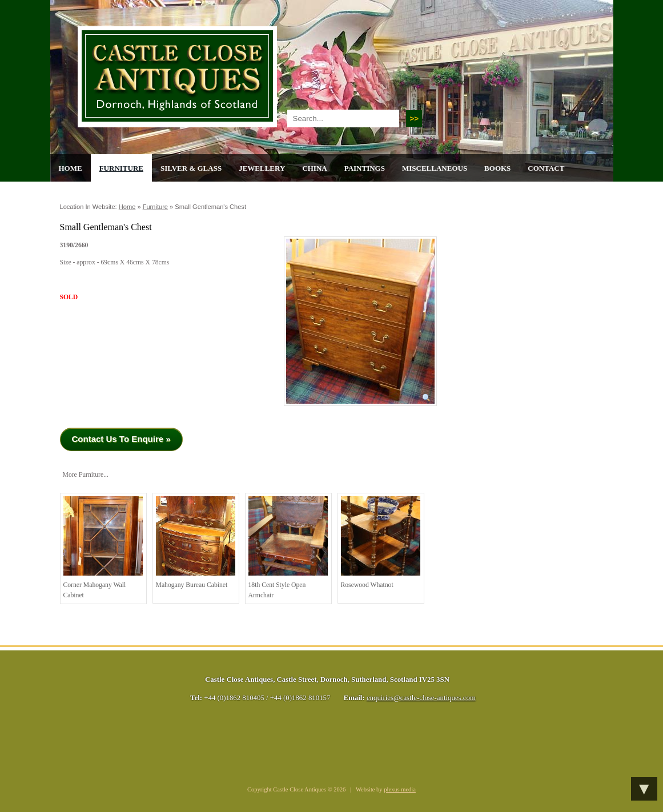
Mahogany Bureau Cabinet (196, 542)
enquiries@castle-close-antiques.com (421, 698)
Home (71, 168)
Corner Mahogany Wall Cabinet (103, 548)
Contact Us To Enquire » (121, 439)
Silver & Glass (191, 168)
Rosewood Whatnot (381, 542)
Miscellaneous (435, 168)
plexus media (400, 789)
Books (497, 168)
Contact (546, 168)
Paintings (365, 168)
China (314, 168)
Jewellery (262, 168)
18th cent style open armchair (288, 548)
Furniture (121, 168)
